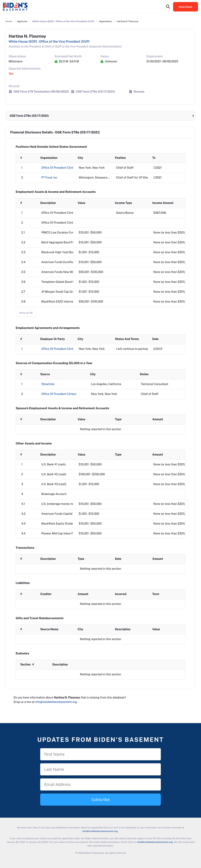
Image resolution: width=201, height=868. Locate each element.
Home (9, 21)
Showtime (48, 384)
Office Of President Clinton (59, 168)
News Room (186, 7)
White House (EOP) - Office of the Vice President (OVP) (63, 21)
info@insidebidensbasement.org (56, 702)
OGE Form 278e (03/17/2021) (95, 91)
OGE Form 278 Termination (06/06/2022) (41, 91)
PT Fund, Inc (49, 178)
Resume (139, 91)
